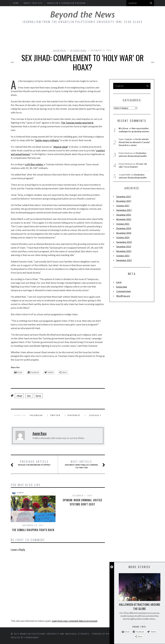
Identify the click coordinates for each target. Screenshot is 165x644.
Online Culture (139, 33)
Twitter (55, 415)
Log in (119, 282)
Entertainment (82, 33)
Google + (95, 415)
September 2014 (124, 242)
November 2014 (124, 233)
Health (117, 41)
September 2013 (124, 260)
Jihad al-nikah (60, 147)
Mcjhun (124, 128)
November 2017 (124, 201)
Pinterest (74, 415)
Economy (59, 33)
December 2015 (124, 215)
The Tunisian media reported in (77, 123)
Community (22, 33)
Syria (38, 396)
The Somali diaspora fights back (33, 530)
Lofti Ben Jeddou (34, 164)
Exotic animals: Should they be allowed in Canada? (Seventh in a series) (134, 142)
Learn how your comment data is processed (74, 621)
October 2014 (123, 237)
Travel (101, 41)
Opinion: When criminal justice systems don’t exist (82, 502)
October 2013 (123, 256)
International (78, 50)
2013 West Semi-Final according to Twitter (81, 464)
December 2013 (124, 247)
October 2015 (123, 224)
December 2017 (124, 197)
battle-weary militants (47, 140)
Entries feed (122, 287)
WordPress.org (123, 296)
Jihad (19, 396)
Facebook (36, 415)
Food (119, 33)
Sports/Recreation (58, 41)
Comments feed (123, 291)
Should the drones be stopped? (34, 463)
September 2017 (124, 210)
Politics (85, 41)
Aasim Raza (60, 50)
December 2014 (124, 228)
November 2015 (124, 219)
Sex (29, 396)
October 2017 (123, 206)
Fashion (104, 33)
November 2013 (124, 251)
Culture (41, 33)
